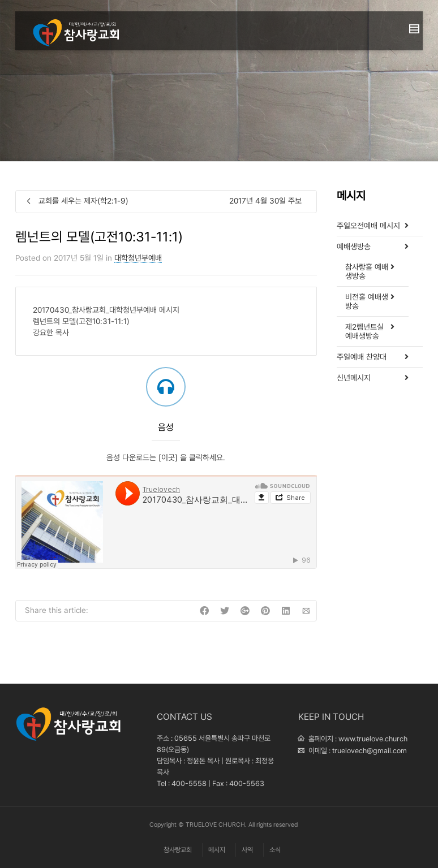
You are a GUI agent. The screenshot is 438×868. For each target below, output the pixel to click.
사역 (247, 850)
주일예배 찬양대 (362, 357)
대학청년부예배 (138, 258)
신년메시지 (354, 378)
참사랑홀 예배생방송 (367, 271)
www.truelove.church (373, 739)
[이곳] (169, 457)
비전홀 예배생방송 (367, 301)
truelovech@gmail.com (370, 751)
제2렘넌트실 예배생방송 (364, 331)
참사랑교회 (178, 850)
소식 (275, 850)
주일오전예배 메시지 (368, 226)
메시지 (217, 850)
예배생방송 (354, 247)
